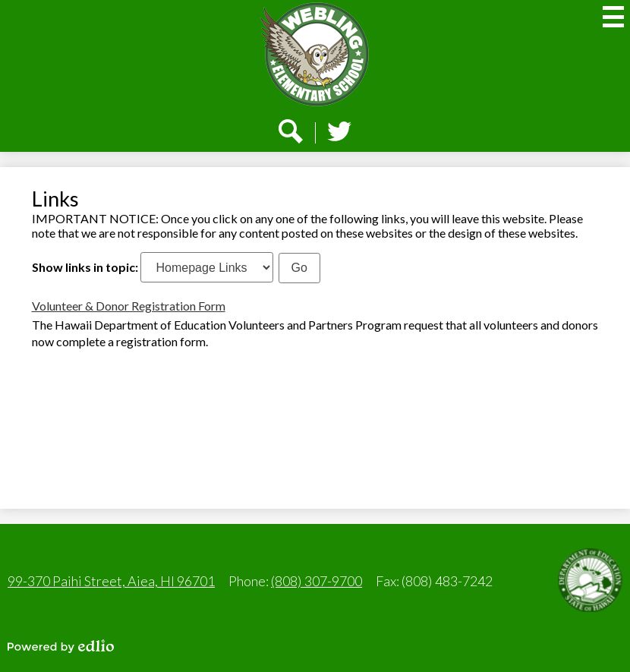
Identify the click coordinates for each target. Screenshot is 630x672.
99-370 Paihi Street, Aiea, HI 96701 (111, 581)
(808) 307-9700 (317, 581)
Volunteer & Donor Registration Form (129, 306)
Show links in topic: (85, 267)
